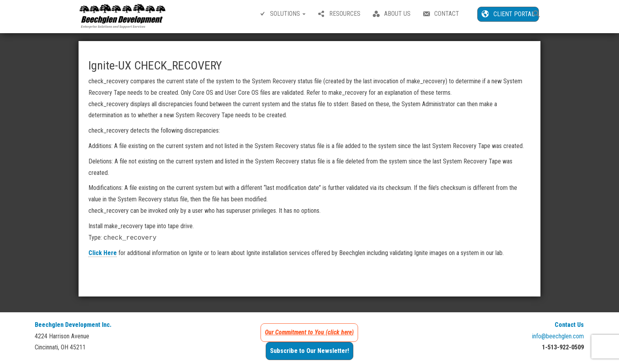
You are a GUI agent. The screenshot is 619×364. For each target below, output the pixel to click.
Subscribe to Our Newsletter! (309, 351)
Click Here (103, 253)
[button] (536, 15)
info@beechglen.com (558, 336)
